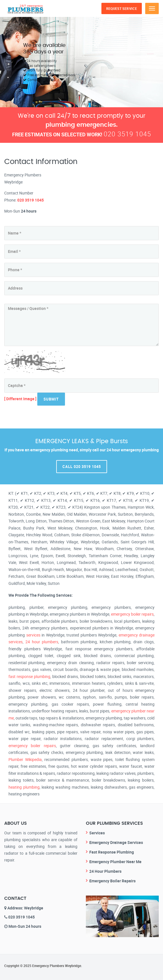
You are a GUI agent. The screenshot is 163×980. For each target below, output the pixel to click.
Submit (51, 399)
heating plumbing (24, 787)
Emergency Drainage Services (116, 842)
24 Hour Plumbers (105, 871)
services (33, 635)
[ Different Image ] (20, 398)
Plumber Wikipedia (25, 759)
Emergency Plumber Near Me (115, 862)
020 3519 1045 (127, 134)
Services (97, 833)
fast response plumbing (29, 676)
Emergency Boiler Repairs (112, 881)
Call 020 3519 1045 (82, 467)
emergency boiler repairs (132, 614)
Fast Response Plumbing (112, 852)
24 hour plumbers (42, 642)
